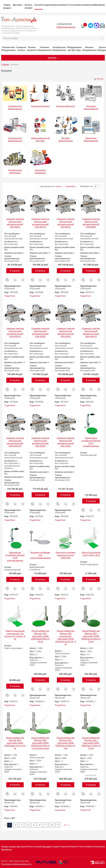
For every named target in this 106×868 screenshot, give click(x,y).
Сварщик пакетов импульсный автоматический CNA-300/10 (40, 223)
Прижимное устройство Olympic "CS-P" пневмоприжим (91, 442)
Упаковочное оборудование (8, 49)
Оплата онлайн (28, 6)
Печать (100, 79)
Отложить (23, 279)
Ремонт (64, 5)
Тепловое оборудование (44, 49)
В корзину (15, 271)
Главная (5, 64)
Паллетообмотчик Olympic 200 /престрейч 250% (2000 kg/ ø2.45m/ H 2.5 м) (91, 636)
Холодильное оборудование (59, 49)
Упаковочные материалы (15, 171)
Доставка (18, 5)
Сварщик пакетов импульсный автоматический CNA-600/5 (40, 332)
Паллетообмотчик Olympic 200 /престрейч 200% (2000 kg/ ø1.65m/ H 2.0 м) (91, 743)
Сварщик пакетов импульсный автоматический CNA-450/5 (40, 442)
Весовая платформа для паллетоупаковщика (40, 555)
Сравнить (15, 279)
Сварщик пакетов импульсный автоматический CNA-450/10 (91, 332)
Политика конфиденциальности (16, 864)
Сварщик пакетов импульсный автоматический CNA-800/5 (91, 223)
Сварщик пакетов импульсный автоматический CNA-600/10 (15, 332)
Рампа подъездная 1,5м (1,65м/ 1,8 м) (91, 554)
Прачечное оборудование (91, 139)
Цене (58, 186)
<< (5, 825)
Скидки (47, 5)
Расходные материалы (40, 171)
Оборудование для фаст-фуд (74, 49)
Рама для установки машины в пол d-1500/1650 (66, 555)
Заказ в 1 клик (7, 280)
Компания (89, 5)
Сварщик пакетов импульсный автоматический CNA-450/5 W (15, 442)
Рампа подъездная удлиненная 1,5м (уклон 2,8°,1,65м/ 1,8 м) (15, 635)
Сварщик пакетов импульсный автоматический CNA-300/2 (15, 223)
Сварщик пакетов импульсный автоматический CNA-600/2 (66, 332)
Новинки (55, 5)
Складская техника (21, 49)
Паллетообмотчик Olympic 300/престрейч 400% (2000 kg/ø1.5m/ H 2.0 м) (15, 743)
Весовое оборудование (89, 49)
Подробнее (10, 296)
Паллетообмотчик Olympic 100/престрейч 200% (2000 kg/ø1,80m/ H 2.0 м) (40, 636)
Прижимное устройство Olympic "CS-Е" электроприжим (15, 556)
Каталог (39, 5)
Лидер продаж (7, 6)
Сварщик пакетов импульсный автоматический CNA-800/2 (66, 223)
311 (65, 825)
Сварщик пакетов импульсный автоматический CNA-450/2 (66, 442)
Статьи (71, 5)
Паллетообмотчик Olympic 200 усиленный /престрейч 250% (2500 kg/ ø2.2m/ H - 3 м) (66, 637)
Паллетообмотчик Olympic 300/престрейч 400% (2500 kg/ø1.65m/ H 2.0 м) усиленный (40, 743)
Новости (79, 5)
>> (69, 825)
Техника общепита (32, 49)
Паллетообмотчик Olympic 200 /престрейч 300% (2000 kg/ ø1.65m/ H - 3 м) (66, 743)
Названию (70, 186)
